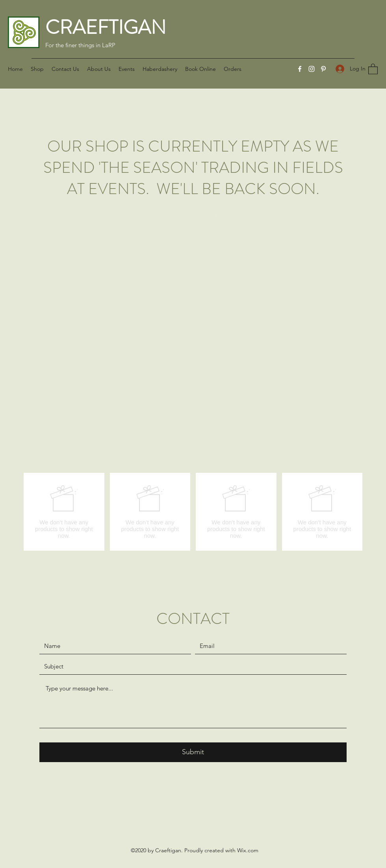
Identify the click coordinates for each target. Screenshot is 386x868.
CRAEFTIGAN (106, 27)
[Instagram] (312, 69)
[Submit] (193, 752)
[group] (193, 512)
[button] (373, 69)
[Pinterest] (323, 69)
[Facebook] (300, 69)
